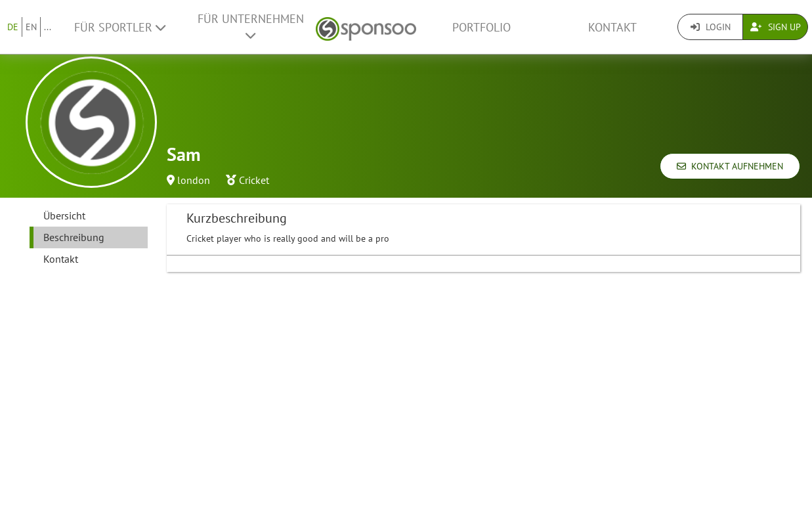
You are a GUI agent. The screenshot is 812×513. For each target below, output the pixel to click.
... (48, 27)
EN (31, 27)
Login (711, 27)
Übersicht (64, 215)
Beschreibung (74, 237)
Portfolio (481, 27)
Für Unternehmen (251, 26)
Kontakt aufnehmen (730, 166)
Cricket (254, 180)
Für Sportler (120, 27)
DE (13, 27)
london (194, 180)
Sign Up (776, 27)
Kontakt (612, 27)
